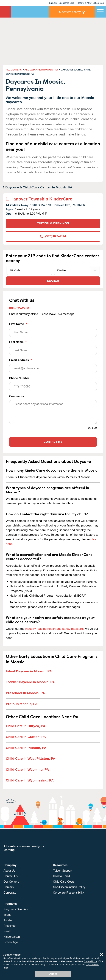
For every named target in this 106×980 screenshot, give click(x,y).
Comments (17, 396)
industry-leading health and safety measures (55, 629)
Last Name (53, 348)
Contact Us (11, 876)
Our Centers (11, 882)
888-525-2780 (19, 308)
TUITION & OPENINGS (53, 223)
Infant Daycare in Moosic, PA (29, 671)
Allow (53, 974)
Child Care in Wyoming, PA (27, 770)
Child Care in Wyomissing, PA (30, 780)
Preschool (10, 926)
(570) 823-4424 (53, 236)
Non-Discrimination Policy (69, 887)
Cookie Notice (91, 961)
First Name (53, 330)
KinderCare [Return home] (6, 12)
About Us (9, 871)
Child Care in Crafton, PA (26, 737)
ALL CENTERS (14, 70)
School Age (11, 942)
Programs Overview (16, 909)
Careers (9, 887)
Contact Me (53, 442)
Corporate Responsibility (68, 893)
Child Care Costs (64, 882)
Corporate (10, 893)
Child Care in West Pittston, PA (31, 759)
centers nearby (70, 12)
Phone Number (53, 384)
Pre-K (7, 931)
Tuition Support (63, 871)
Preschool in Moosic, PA (25, 693)
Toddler (8, 920)
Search (53, 281)
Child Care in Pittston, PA (26, 748)
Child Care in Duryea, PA (26, 726)
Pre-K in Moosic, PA (22, 704)
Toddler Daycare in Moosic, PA (30, 682)
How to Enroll (61, 876)
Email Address (53, 366)
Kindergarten (12, 937)
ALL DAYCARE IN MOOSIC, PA (41, 70)
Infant (7, 915)
